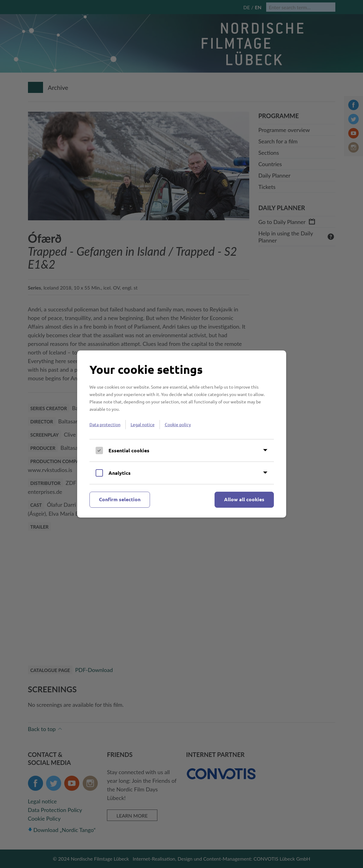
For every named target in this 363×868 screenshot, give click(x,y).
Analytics (120, 473)
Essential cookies (129, 450)
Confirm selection (120, 499)
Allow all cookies (244, 499)
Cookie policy (178, 424)
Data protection (105, 424)
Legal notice (143, 424)
